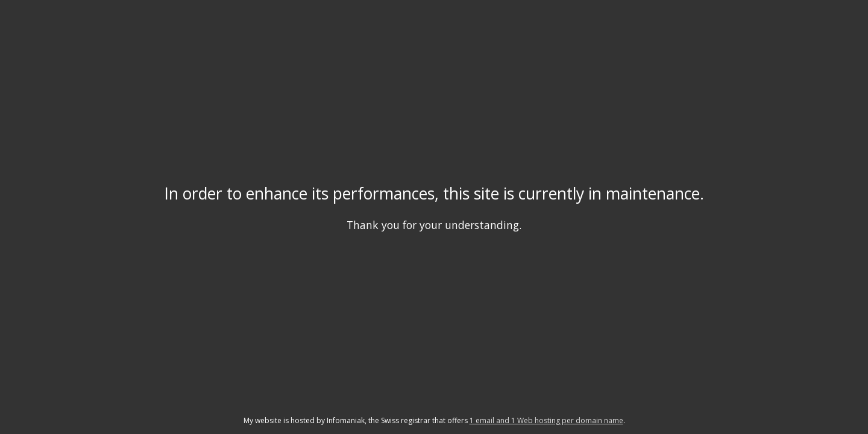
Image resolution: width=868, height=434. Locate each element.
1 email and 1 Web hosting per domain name (546, 420)
